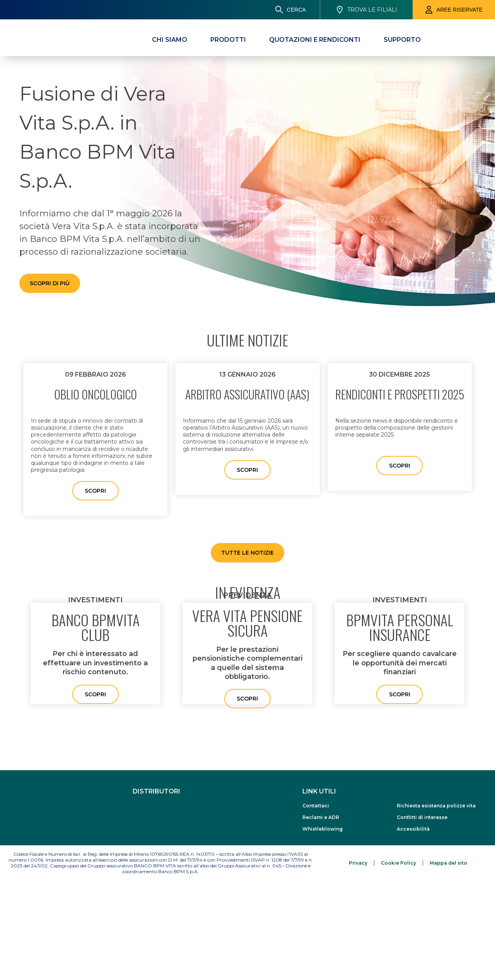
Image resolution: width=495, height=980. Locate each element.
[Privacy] (358, 962)
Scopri (95, 491)
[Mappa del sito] (448, 962)
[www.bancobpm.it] (158, 914)
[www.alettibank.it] (221, 917)
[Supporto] (402, 40)
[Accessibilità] (436, 929)
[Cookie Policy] (399, 962)
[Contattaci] (342, 905)
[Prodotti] (228, 40)
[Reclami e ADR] (342, 917)
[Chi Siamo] (170, 40)
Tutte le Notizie (247, 553)
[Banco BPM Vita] (44, 37)
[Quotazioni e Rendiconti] (315, 40)
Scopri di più (50, 283)
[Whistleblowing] (342, 929)
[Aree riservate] (454, 10)
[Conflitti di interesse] (436, 917)
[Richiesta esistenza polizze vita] (436, 905)
